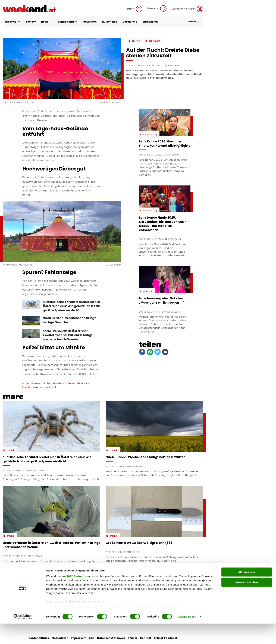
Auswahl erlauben (247, 603)
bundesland (68, 22)
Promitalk (148, 291)
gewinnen (90, 22)
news (47, 22)
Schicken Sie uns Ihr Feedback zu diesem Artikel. (56, 385)
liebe (108, 583)
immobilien (150, 22)
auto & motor (80, 583)
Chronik (136, 41)
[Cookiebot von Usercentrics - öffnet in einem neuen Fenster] (23, 637)
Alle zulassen (247, 592)
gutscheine (110, 22)
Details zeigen (187, 637)
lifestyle (13, 22)
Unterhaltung (150, 135)
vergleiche (130, 22)
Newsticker (157, 8)
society (31, 22)
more (194, 22)
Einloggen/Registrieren (188, 9)
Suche (135, 9)
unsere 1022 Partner (70, 596)
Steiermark (154, 41)
